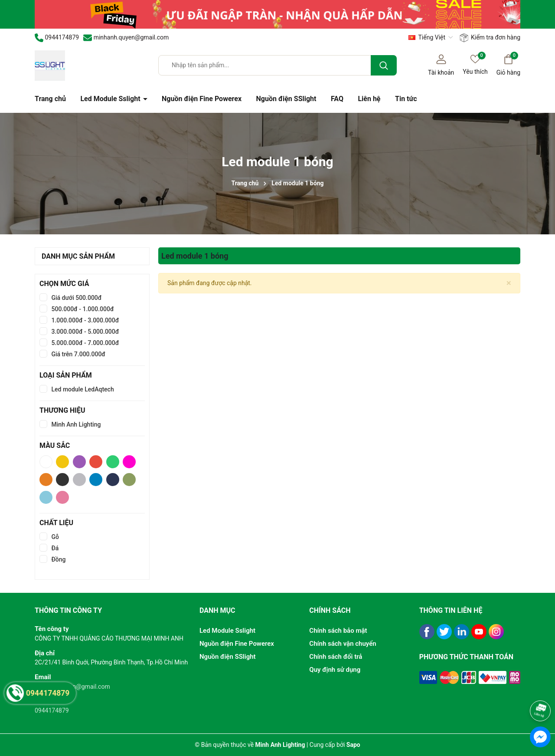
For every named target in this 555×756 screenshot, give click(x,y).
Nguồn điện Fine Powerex (202, 99)
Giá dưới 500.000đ (76, 298)
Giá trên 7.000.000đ (78, 354)
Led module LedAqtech (82, 389)
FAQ (337, 99)
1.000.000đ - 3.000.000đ (84, 320)
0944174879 (52, 710)
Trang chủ (50, 99)
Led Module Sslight (111, 99)
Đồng (58, 559)
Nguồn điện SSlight (286, 99)
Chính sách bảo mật (338, 631)
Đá (54, 548)
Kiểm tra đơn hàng (490, 38)
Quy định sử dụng (335, 670)
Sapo (353, 745)
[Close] (509, 283)
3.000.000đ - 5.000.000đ (84, 332)
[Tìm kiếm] (384, 65)
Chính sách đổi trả (336, 657)
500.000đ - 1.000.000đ (82, 309)
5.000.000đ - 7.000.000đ (84, 343)
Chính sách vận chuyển (343, 644)
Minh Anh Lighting (75, 424)
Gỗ (54, 537)
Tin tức (406, 99)
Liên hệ (369, 99)
